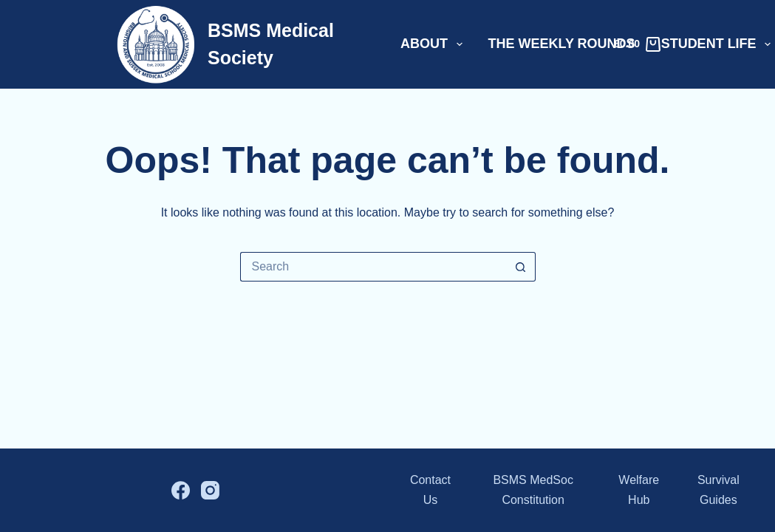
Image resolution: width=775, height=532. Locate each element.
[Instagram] (210, 490)
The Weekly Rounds (562, 44)
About (434, 44)
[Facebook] (181, 490)
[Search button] (521, 267)
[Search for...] (373, 267)
